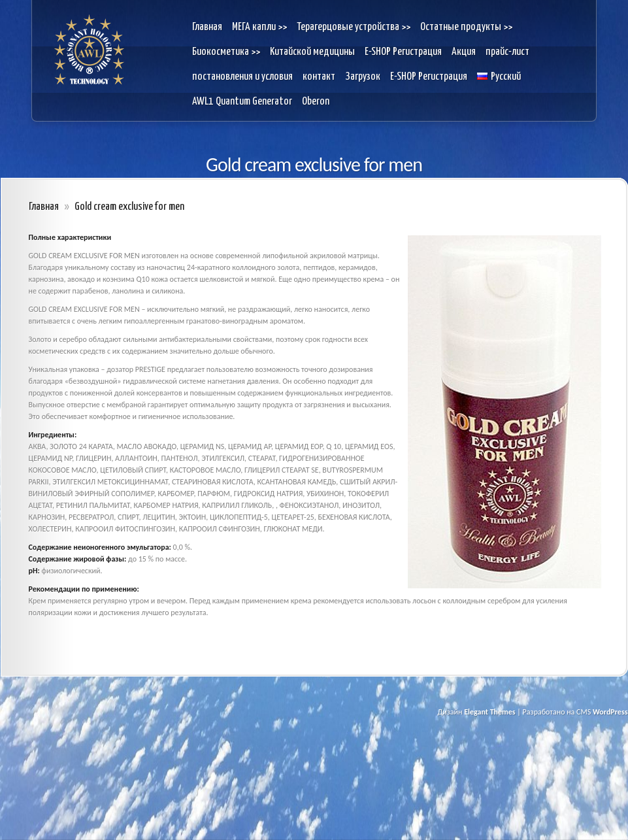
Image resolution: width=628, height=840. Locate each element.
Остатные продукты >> (466, 27)
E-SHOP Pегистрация (403, 52)
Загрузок (363, 77)
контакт (319, 77)
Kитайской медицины (312, 52)
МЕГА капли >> (259, 27)
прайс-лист (507, 52)
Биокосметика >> (226, 52)
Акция (464, 52)
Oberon (316, 102)
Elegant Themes (489, 712)
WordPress (610, 712)
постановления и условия (242, 77)
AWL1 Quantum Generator (242, 102)
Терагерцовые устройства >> (354, 27)
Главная (207, 27)
